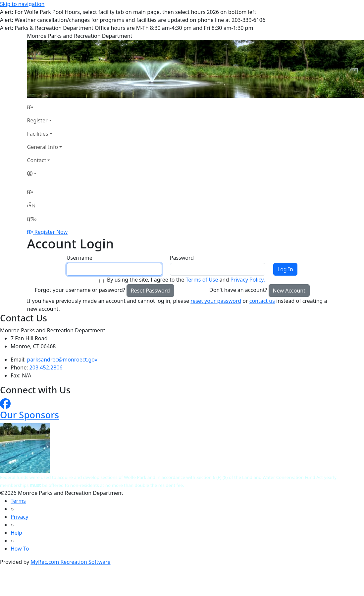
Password (182, 258)
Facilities (38, 134)
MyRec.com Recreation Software (70, 562)
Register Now (51, 232)
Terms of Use (202, 280)
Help (16, 533)
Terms (18, 501)
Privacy (19, 517)
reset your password (216, 301)
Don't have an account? (238, 290)
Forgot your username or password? (80, 290)
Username (79, 258)
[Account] (45, 173)
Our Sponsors (29, 415)
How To (20, 549)
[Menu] (32, 219)
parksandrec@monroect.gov (62, 360)
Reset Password (150, 291)
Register (37, 120)
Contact (37, 160)
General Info (43, 147)
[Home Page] (45, 107)
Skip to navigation (22, 4)
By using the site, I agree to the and (186, 280)
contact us (262, 301)
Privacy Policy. (248, 280)
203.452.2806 (46, 367)
